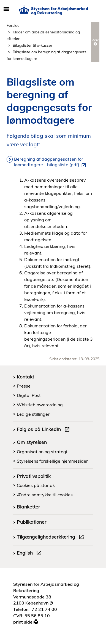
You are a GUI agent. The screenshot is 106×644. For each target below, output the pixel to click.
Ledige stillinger (33, 414)
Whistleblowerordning (40, 405)
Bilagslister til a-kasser (32, 45)
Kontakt (25, 377)
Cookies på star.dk (36, 485)
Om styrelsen (32, 442)
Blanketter (28, 507)
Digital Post (29, 395)
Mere (95, 42)
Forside (13, 25)
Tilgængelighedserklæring (51, 537)
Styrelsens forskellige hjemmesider (52, 461)
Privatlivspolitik (34, 476)
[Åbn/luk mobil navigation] (6, 9)
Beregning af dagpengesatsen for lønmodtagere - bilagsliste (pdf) (51, 162)
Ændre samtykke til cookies (45, 495)
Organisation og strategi (42, 452)
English (30, 553)
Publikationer (32, 522)
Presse (24, 386)
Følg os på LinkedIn (44, 430)
